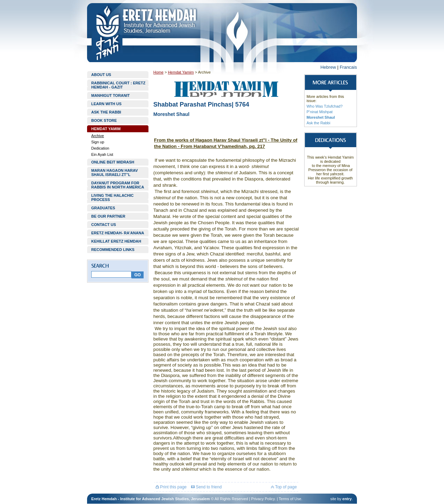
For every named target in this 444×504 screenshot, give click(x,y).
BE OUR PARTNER (108, 216)
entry (347, 499)
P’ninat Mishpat (320, 112)
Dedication (100, 148)
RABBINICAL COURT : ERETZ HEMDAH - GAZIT (118, 85)
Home (158, 72)
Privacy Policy (263, 499)
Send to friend (206, 487)
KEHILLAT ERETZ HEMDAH (116, 241)
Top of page (284, 487)
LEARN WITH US (106, 104)
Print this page (171, 487)
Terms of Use (290, 499)
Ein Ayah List (102, 154)
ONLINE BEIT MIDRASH (113, 162)
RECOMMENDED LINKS (113, 250)
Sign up (98, 142)
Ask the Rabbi (318, 123)
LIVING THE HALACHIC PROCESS (112, 198)
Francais (348, 67)
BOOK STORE (104, 120)
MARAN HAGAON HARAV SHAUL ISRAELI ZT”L (114, 173)
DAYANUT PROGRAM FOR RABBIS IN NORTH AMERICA (118, 185)
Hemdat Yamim (181, 72)
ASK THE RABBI (106, 112)
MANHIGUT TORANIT (110, 95)
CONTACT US (104, 225)
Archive (98, 136)
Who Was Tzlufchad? (325, 106)
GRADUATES (103, 208)
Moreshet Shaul (321, 117)
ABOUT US (101, 75)
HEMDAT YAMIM (106, 129)
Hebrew (328, 67)
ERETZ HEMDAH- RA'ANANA (118, 233)
